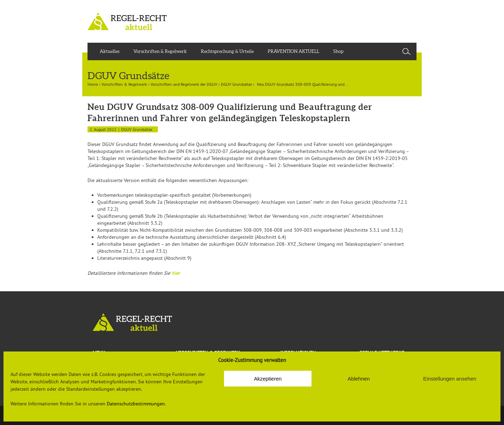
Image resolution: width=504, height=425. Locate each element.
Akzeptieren (268, 379)
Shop (338, 51)
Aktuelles (110, 51)
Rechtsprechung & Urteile (227, 51)
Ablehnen (359, 379)
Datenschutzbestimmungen (136, 404)
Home (93, 84)
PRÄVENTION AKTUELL (293, 51)
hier (176, 273)
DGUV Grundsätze (236, 84)
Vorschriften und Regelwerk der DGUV (184, 84)
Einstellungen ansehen (450, 379)
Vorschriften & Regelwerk (160, 51)
